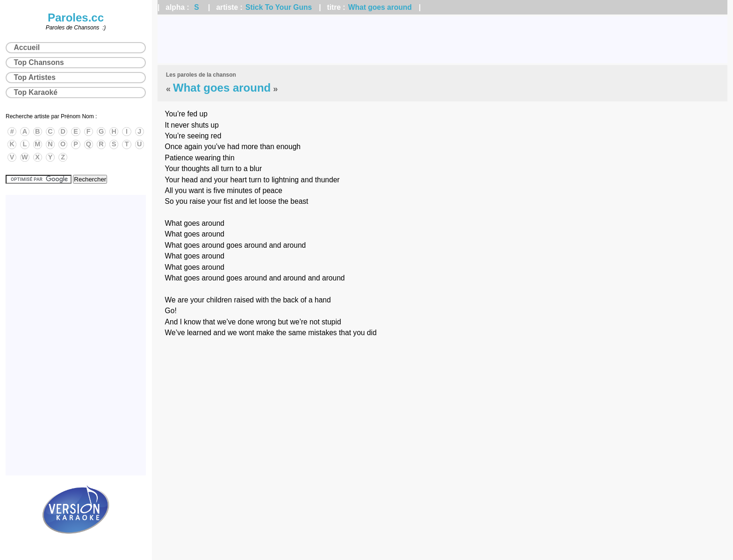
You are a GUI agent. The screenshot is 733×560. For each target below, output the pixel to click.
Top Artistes (35, 77)
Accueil (27, 47)
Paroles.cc (76, 18)
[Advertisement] (443, 40)
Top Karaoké (36, 92)
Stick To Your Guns (279, 7)
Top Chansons (39, 62)
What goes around (380, 7)
